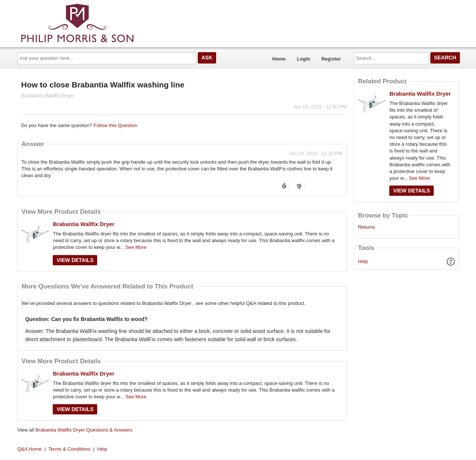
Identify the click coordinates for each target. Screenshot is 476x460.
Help (363, 261)
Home (279, 59)
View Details (75, 260)
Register (331, 59)
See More (136, 247)
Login (303, 59)
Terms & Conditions (69, 449)
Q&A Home (30, 449)
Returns (366, 227)
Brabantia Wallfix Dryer (84, 224)
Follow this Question (115, 125)
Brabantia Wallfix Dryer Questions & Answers (84, 430)
